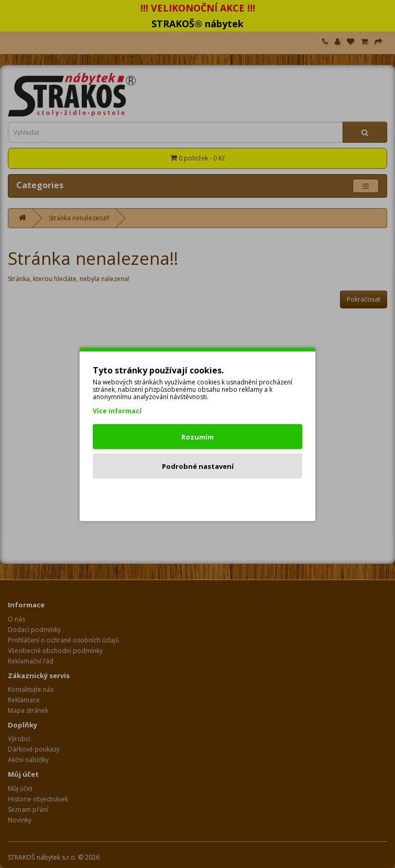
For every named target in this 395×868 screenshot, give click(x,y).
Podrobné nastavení (198, 466)
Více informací (117, 410)
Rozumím (197, 436)
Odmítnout (198, 495)
